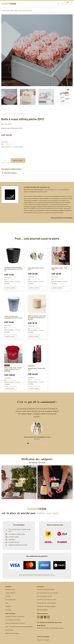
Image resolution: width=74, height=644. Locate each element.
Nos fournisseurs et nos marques (47, 593)
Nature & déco (10, 11)
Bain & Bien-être (10, 600)
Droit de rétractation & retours (15, 623)
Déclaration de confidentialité (46, 603)
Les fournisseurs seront (44, 596)
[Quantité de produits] (5, 160)
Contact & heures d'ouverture (15, 616)
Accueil (3, 11)
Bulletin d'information (12, 633)
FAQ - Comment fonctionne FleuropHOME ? (19, 627)
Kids (7, 603)
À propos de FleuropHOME (46, 589)
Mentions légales (42, 610)
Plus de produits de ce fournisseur (62, 218)
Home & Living (10, 589)
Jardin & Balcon (10, 593)
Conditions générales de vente (47, 600)
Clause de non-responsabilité (46, 606)
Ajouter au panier (18, 160)
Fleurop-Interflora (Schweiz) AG (14, 114)
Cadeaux (8, 606)
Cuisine (8, 596)
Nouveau (8, 610)
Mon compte (9, 630)
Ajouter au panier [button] (10, 288)
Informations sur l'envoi (13, 620)
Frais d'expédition (9, 144)
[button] (28, 443)
